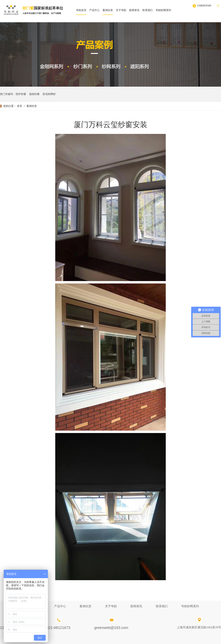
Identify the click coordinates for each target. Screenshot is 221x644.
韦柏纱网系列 (190, 606)
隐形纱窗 (34, 94)
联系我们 (162, 606)
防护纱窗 (21, 94)
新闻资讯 (136, 606)
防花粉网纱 (49, 94)
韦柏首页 (81, 10)
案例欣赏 (32, 106)
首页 (20, 106)
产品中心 (60, 606)
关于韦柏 (111, 606)
